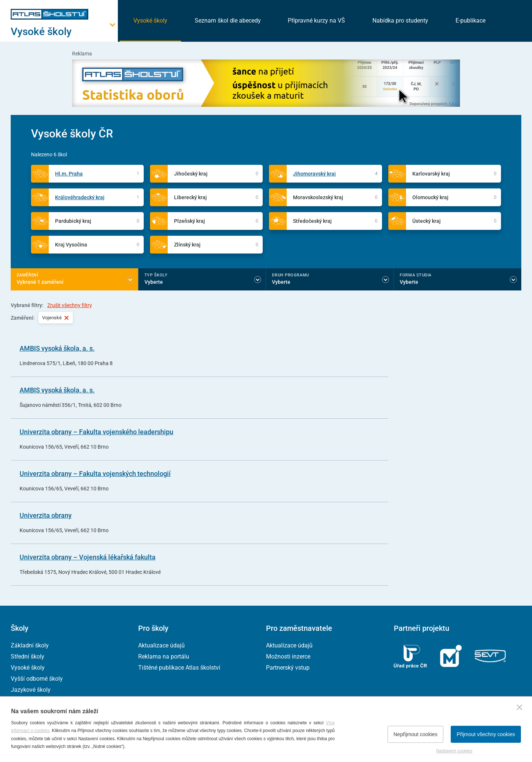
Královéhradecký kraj (80, 197)
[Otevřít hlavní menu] (64, 32)
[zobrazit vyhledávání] (512, 20)
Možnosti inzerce (288, 656)
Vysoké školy (150, 21)
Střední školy (28, 656)
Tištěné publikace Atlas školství (179, 668)
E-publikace (470, 21)
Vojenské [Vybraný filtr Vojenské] (56, 318)
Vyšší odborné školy (37, 679)
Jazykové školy (31, 690)
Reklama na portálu (164, 656)
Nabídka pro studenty (400, 21)
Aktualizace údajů (161, 645)
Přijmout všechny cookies (486, 734)
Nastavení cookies (454, 751)
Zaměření (27, 275)
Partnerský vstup (288, 668)
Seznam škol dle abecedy (228, 21)
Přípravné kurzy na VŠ (316, 21)
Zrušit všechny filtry (70, 305)
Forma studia (416, 275)
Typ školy (156, 275)
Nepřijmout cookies (415, 734)
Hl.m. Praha (69, 174)
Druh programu (290, 275)
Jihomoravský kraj (314, 174)
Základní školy (30, 645)
